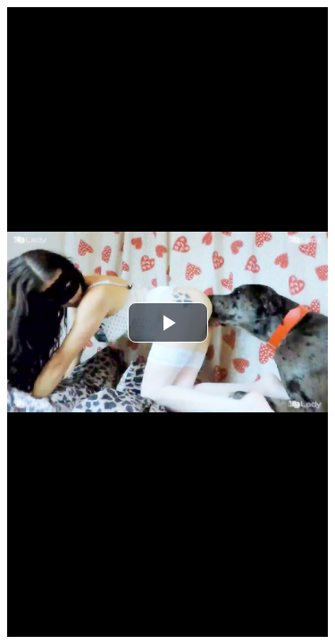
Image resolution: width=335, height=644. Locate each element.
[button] (168, 322)
